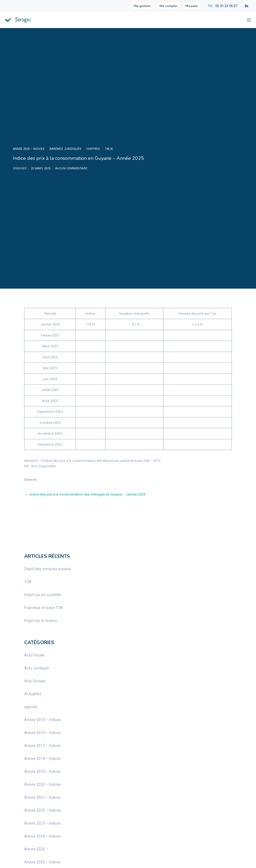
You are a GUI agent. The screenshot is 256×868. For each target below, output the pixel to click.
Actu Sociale (35, 681)
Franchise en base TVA (44, 608)
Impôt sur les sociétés (43, 595)
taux (109, 149)
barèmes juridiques (65, 149)
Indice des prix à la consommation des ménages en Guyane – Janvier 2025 (87, 494)
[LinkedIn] (246, 6)
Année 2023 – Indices (43, 823)
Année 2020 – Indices (43, 784)
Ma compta (168, 6)
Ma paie (192, 6)
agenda (31, 707)
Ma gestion (142, 6)
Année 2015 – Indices (43, 720)
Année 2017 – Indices (43, 746)
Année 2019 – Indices (43, 772)
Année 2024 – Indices (43, 836)
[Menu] (247, 20)
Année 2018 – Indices (43, 759)
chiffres (93, 149)
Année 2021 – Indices (43, 797)
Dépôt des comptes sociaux (48, 569)
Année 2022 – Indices (43, 810)
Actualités (33, 694)
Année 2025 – (36, 849)
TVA (28, 582)
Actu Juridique (37, 668)
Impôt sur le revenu (41, 621)
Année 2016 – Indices (43, 733)
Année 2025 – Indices (29, 149)
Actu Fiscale (34, 655)
